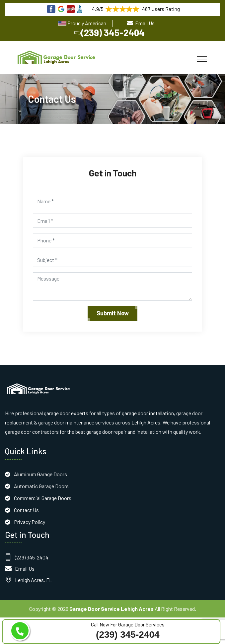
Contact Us (26, 510)
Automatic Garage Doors (41, 486)
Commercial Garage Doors (43, 498)
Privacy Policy (30, 522)
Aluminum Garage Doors (40, 474)
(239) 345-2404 (110, 32)
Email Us (145, 23)
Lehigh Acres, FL (34, 580)
